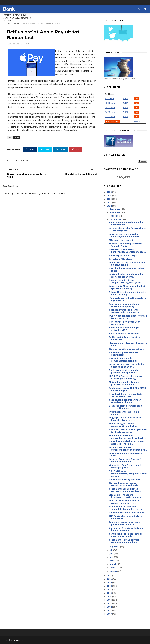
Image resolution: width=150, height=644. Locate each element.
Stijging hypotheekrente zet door (127, 349)
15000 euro (110, 108)
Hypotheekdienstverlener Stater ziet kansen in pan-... (126, 395)
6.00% (126, 103)
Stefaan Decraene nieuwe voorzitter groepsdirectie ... (125, 484)
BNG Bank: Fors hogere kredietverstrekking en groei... (126, 496)
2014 (110, 600)
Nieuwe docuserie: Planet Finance (127, 513)
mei (112, 557)
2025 (110, 196)
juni (112, 554)
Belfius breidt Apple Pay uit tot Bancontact (125, 338)
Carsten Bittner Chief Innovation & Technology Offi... (127, 230)
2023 (110, 203)
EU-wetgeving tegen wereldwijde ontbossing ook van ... (127, 366)
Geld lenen (109, 94)
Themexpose (18, 640)
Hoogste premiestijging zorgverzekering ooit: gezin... (126, 281)
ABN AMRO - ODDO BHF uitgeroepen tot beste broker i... (128, 431)
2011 (110, 610)
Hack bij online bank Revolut (124, 334)
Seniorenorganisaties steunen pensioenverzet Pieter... (125, 523)
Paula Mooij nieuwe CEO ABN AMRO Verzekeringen (127, 389)
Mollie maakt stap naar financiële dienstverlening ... (127, 264)
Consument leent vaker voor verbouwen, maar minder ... (125, 541)
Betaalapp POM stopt (120, 259)
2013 (110, 603)
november (115, 212)
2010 (110, 614)
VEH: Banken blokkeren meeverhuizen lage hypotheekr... (128, 437)
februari (114, 568)
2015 (110, 597)
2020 (110, 579)
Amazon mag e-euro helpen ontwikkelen (124, 354)
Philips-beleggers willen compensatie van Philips (123, 425)
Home (9, 24)
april (112, 561)
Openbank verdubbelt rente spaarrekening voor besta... (125, 311)
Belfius (17, 24)
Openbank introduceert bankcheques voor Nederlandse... (128, 251)
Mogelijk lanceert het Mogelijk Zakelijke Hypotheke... (125, 419)
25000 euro (110, 112)
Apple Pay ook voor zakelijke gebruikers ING (124, 329)
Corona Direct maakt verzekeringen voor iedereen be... (128, 449)
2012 (110, 607)
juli (111, 550)
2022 (110, 206)
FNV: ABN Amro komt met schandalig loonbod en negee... (127, 508)
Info (137, 99)
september (116, 219)
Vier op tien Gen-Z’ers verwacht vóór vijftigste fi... (126, 466)
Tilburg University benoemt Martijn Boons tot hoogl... (128, 293)
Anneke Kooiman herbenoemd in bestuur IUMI (126, 224)
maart (113, 564)
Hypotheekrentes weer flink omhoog (124, 413)
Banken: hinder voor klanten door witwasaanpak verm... (127, 276)
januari (113, 571)
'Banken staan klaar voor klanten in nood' (128, 344)
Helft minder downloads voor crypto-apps (124, 323)
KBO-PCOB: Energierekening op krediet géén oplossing (125, 377)
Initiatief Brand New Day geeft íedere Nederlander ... (125, 460)
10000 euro (110, 103)
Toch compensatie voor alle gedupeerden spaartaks (124, 371)
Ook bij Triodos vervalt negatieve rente (127, 270)
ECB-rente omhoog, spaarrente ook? (125, 455)
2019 (110, 583)
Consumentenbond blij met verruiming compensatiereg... (126, 490)
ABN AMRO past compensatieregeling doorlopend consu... (128, 474)
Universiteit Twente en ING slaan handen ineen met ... (126, 529)
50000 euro (110, 117)
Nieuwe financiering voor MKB (125, 480)
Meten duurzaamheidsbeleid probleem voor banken (124, 383)
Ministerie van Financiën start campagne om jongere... (125, 502)
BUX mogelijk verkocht (121, 240)
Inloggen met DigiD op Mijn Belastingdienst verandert (124, 235)
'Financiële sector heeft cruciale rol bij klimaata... (128, 299)
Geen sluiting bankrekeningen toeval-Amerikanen (125, 401)
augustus (115, 547)
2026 (110, 192)
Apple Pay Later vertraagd (123, 256)
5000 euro (109, 99)
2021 (110, 576)
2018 (110, 586)
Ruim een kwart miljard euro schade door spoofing (124, 305)
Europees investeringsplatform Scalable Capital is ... (126, 245)
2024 (110, 199)
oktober (114, 216)
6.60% (126, 108)
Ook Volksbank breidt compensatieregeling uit (123, 360)
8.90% (126, 99)
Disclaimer (137, 121)
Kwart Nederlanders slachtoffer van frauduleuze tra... (128, 317)
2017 (110, 590)
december (115, 209)
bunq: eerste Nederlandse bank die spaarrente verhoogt (128, 287)
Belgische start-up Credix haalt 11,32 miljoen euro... (126, 407)
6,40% (126, 112)
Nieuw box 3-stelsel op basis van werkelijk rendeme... (126, 443)
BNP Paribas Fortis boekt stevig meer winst (126, 517)
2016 (110, 593)
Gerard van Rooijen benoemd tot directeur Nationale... (126, 535)
